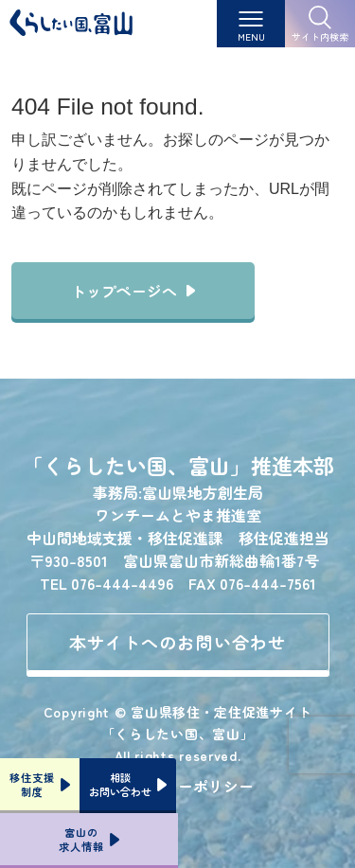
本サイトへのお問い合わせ (177, 642)
